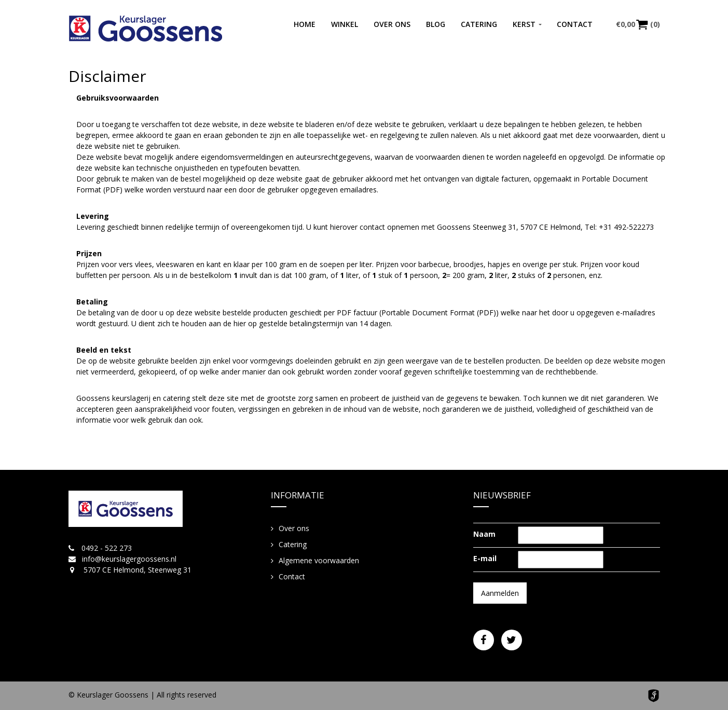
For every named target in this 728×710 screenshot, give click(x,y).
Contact (575, 24)
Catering (479, 24)
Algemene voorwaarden (319, 560)
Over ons (392, 24)
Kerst (524, 24)
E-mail (485, 558)
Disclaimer (107, 76)
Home (305, 24)
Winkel (345, 24)
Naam (484, 534)
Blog (436, 24)
